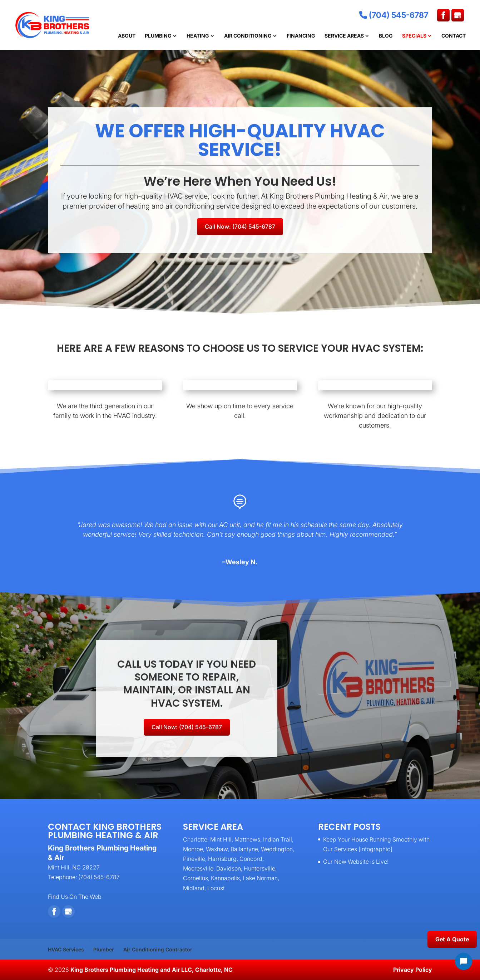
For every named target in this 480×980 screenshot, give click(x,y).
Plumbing (158, 36)
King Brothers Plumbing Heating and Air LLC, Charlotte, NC (152, 970)
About (127, 36)
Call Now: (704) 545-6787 (240, 226)
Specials (414, 36)
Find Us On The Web (75, 897)
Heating (198, 36)
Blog (386, 36)
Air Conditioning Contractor (158, 949)
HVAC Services (66, 949)
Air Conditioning (248, 36)
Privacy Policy (413, 970)
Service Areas (344, 36)
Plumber (104, 949)
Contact (454, 36)
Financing (301, 36)
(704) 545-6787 (394, 15)
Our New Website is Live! (356, 862)
